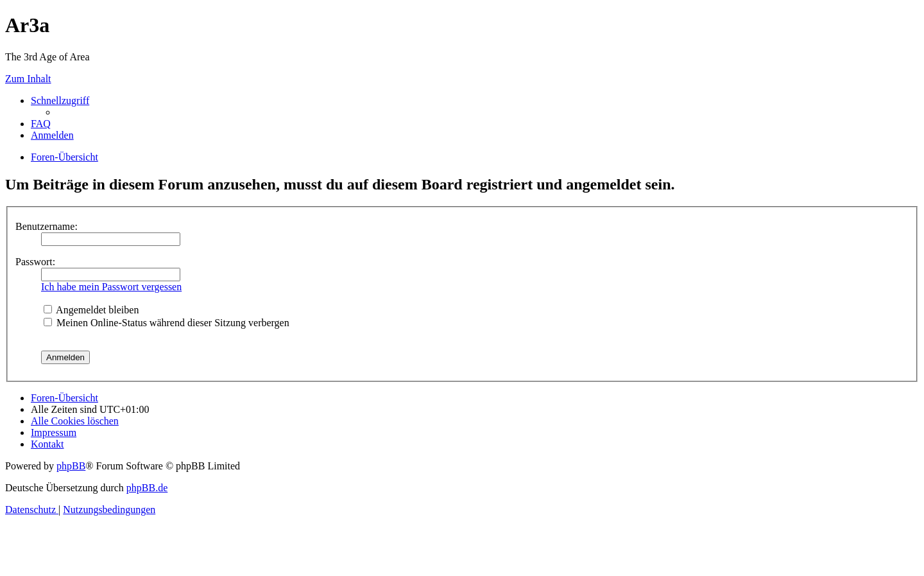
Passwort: (35, 262)
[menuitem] (41, 124)
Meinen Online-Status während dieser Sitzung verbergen (167, 323)
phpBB (71, 466)
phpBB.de (147, 488)
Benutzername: (47, 226)
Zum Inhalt (28, 79)
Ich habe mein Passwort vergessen (111, 287)
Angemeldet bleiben (91, 310)
